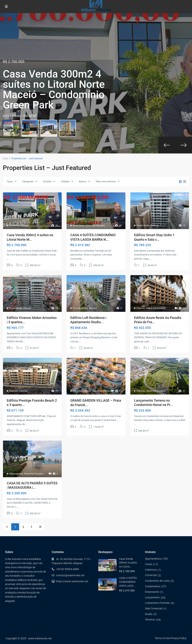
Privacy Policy (178, 638)
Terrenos (150, 619)
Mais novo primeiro (106, 181)
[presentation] (167, 145)
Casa (5, 159)
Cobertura (151, 570)
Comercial (151, 575)
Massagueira (16, 474)
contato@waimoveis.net (70, 575)
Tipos (10, 181)
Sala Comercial (154, 608)
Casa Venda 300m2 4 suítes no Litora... (128, 563)
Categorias (28, 181)
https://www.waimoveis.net (72, 581)
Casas (149, 564)
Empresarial (152, 592)
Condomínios (153, 586)
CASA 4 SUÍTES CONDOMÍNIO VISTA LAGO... (128, 582)
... (8, 259)
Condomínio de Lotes (157, 581)
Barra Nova (79, 225)
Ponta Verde (143, 225)
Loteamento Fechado (157, 603)
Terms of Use (162, 638)
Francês (141, 308)
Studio (149, 614)
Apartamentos (153, 559)
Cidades (65, 181)
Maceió (24, 225)
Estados (47, 181)
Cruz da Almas (80, 308)
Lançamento (152, 597)
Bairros (83, 181)
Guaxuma (14, 225)
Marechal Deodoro (95, 225)
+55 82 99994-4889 (67, 569)
